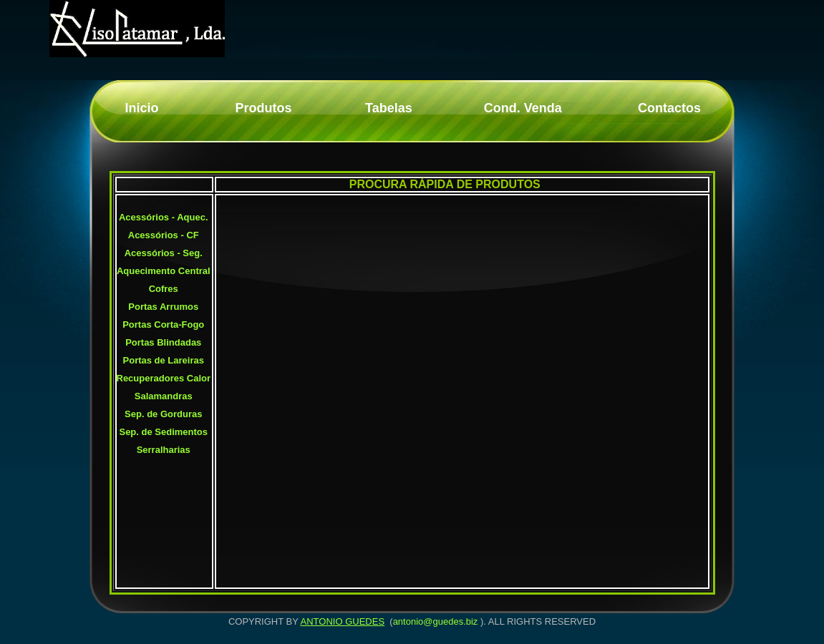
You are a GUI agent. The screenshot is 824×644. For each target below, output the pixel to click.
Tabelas (389, 108)
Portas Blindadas (163, 342)
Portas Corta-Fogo (163, 325)
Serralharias (164, 450)
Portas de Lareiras (164, 360)
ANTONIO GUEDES (343, 621)
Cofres (164, 289)
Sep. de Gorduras (163, 414)
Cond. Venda (523, 108)
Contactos (669, 108)
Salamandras (164, 396)
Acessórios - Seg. (164, 253)
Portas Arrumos (163, 307)
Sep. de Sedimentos (163, 432)
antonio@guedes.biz (436, 621)
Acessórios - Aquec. (164, 217)
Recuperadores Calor (164, 378)
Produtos (263, 108)
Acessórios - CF (164, 235)
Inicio (141, 108)
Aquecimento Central (164, 271)
